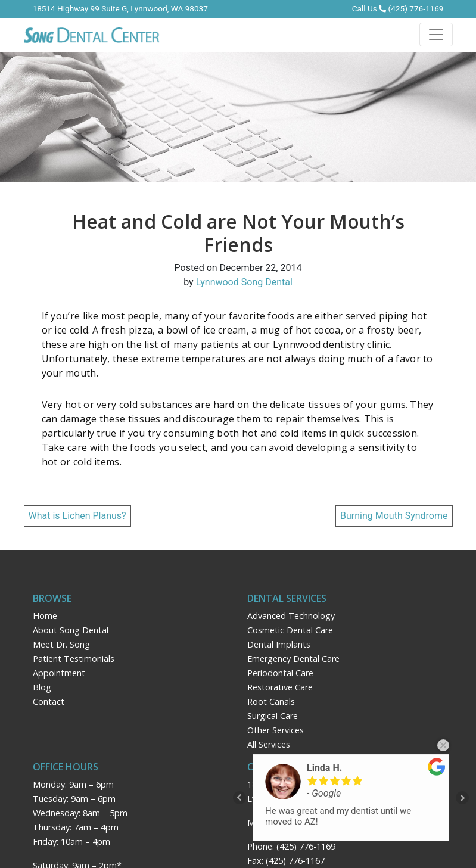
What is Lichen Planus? (77, 516)
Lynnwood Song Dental (244, 282)
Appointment (59, 673)
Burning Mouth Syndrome (394, 516)
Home (45, 616)
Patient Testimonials (74, 659)
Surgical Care (273, 716)
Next (462, 798)
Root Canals (271, 701)
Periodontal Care (280, 673)
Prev (239, 798)
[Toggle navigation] (436, 35)
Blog (42, 687)
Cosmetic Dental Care (290, 630)
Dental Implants (279, 644)
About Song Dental (71, 630)
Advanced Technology (291, 616)
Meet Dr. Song (61, 644)
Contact (49, 701)
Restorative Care (280, 687)
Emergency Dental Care (293, 659)
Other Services (276, 730)
